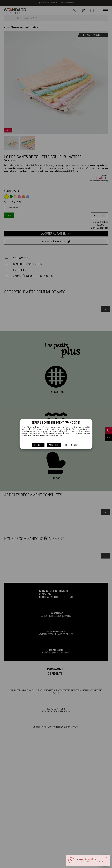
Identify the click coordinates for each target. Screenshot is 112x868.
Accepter (54, 445)
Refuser (38, 445)
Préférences (71, 445)
